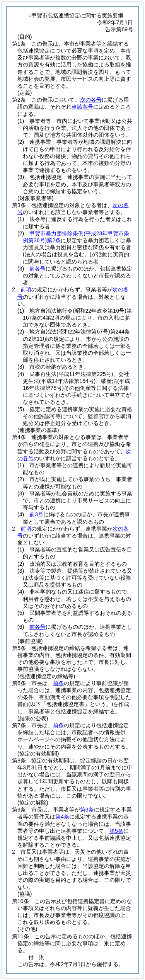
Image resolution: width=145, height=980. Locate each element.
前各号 (38, 269)
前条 (58, 683)
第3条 (87, 810)
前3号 (36, 514)
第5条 (116, 831)
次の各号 (91, 100)
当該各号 (82, 107)
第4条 (62, 817)
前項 (26, 289)
